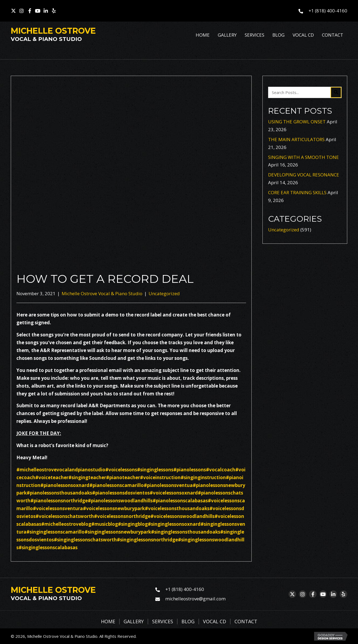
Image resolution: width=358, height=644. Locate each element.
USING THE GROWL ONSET (297, 122)
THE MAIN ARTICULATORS (296, 139)
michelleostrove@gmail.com (195, 599)
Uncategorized (164, 293)
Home (108, 622)
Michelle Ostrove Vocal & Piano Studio (102, 293)
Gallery (134, 622)
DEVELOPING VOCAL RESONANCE (304, 175)
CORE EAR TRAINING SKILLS (297, 192)
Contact (246, 622)
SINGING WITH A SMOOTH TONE (303, 157)
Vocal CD (215, 622)
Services (163, 622)
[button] (13, 11)
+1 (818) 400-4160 (328, 11)
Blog (188, 622)
